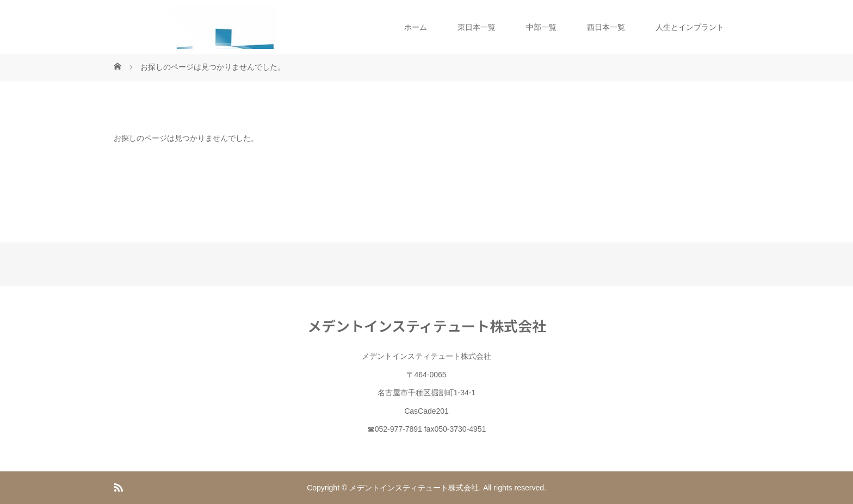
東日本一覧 (477, 27)
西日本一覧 (606, 27)
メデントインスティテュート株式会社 (427, 325)
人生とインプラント (690, 27)
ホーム (416, 27)
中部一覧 (541, 27)
